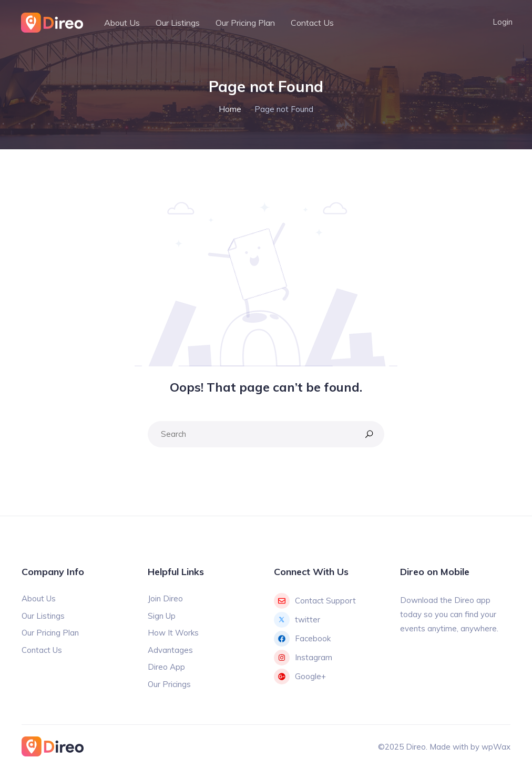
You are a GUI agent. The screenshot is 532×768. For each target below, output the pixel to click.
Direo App (166, 667)
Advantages (170, 650)
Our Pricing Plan (245, 23)
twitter (297, 620)
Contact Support (315, 601)
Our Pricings (169, 684)
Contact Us (312, 23)
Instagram (303, 658)
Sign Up (162, 616)
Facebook (302, 639)
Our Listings (178, 23)
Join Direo (165, 598)
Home (230, 109)
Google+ (300, 677)
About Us (122, 23)
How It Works (173, 633)
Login (503, 22)
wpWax (496, 747)
